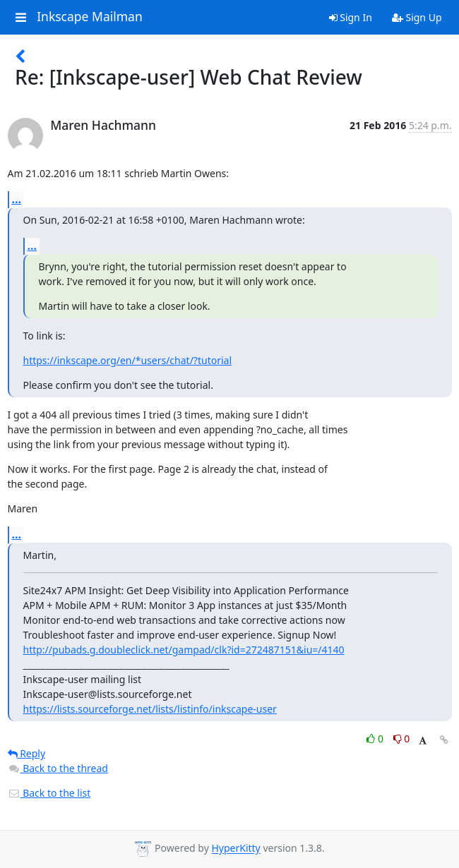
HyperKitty (236, 849)
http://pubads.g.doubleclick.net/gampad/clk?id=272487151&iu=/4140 (184, 650)
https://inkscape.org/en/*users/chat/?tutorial (128, 360)
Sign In (351, 17)
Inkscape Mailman (90, 17)
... (17, 199)
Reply (27, 753)
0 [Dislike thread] (402, 739)
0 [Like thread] (376, 739)
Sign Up (417, 17)
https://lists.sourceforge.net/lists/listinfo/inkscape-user (150, 709)
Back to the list (49, 793)
